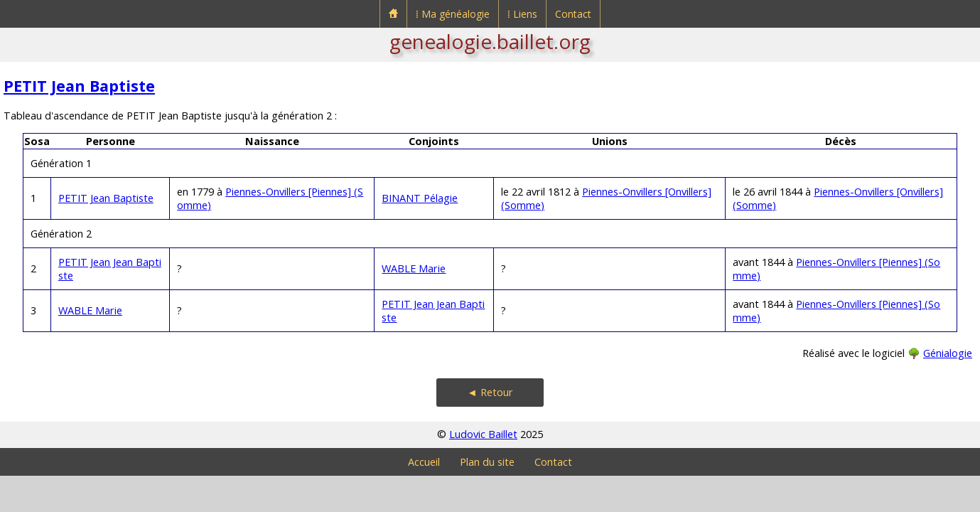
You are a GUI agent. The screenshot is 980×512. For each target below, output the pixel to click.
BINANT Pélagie (420, 198)
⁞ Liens (522, 14)
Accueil (424, 462)
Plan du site (487, 462)
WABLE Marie (414, 268)
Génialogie (948, 353)
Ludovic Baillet (483, 434)
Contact (573, 14)
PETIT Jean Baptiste (79, 86)
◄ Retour (490, 392)
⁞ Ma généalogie (453, 14)
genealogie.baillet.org (490, 41)
